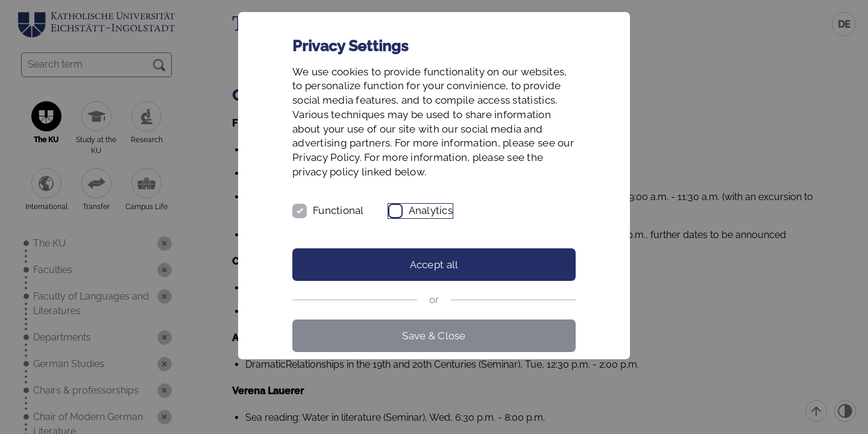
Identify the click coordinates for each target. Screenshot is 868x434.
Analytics (431, 210)
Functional (338, 210)
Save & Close (434, 336)
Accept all (434, 265)
